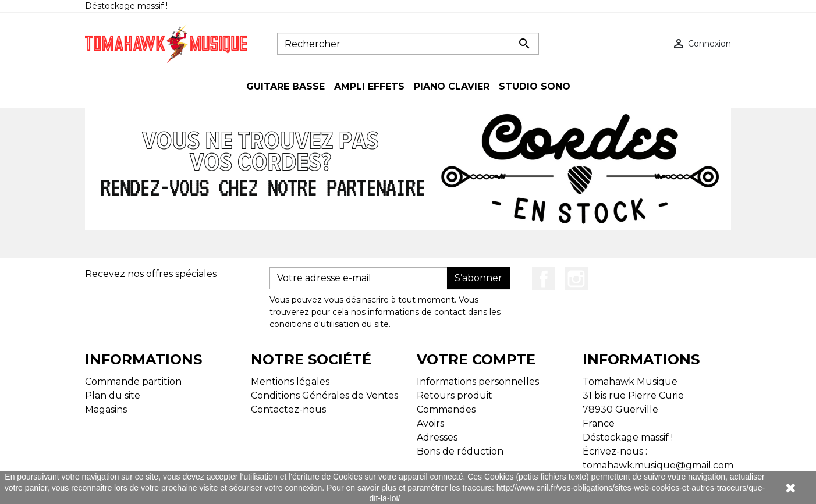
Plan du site (113, 395)
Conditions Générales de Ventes (324, 395)
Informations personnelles (478, 381)
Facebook (544, 279)
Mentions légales (290, 381)
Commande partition (133, 381)
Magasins (106, 409)
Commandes (446, 409)
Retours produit (455, 395)
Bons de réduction (460, 451)
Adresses (437, 437)
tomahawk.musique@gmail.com (658, 465)
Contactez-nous (288, 409)
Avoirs (430, 423)
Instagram (576, 279)
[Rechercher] (408, 44)
